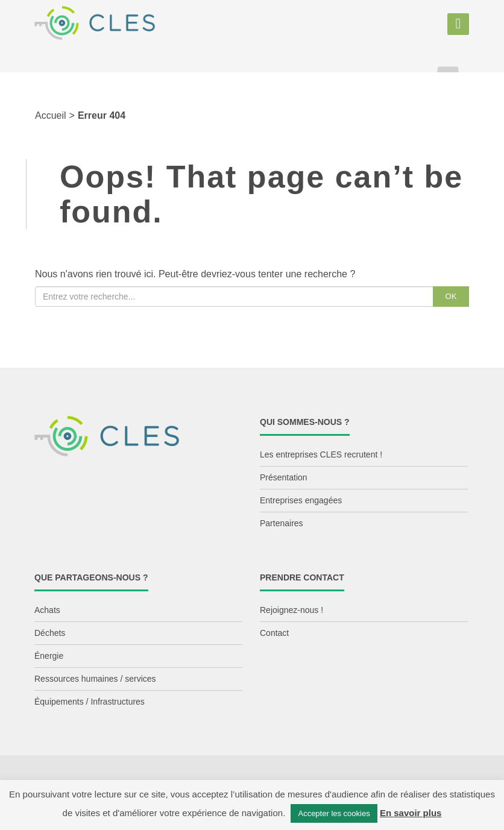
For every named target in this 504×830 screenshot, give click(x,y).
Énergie (49, 656)
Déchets (50, 633)
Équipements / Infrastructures (90, 702)
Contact (274, 633)
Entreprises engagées (301, 500)
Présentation (284, 477)
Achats (47, 610)
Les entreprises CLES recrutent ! (321, 454)
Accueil (51, 115)
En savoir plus (411, 813)
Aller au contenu (28, 79)
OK (451, 296)
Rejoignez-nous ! (291, 610)
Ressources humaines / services (95, 679)
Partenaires (282, 523)
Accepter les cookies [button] (334, 813)
